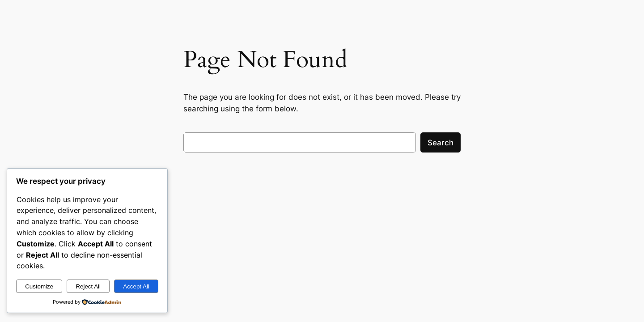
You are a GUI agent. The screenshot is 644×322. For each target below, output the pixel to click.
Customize (39, 286)
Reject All (88, 286)
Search (441, 143)
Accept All (136, 286)
